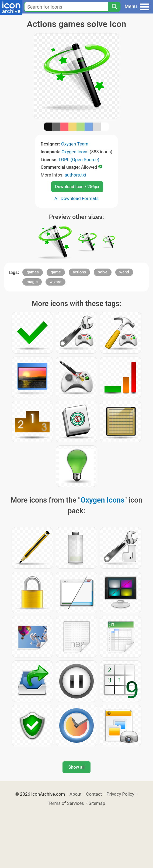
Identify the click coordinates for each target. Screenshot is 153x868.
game (56, 272)
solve (102, 272)
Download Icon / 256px (77, 187)
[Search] (114, 7)
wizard (55, 282)
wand (124, 272)
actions (79, 272)
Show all (76, 767)
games (32, 272)
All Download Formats (77, 198)
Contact (94, 794)
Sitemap (97, 803)
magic (32, 282)
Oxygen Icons (75, 152)
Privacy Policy (120, 794)
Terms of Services (66, 803)
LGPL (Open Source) (79, 160)
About (76, 794)
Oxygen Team (75, 144)
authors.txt (76, 175)
